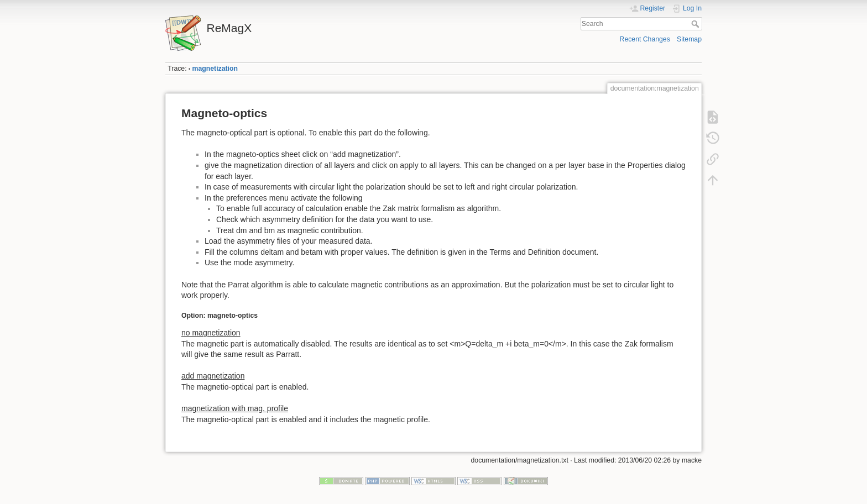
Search (696, 24)
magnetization (215, 69)
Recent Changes (645, 39)
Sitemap (689, 39)
